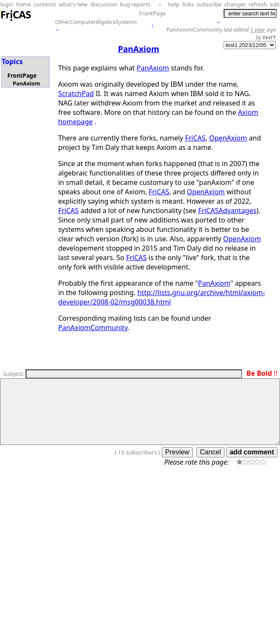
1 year (258, 29)
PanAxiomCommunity (194, 29)
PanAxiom (26, 83)
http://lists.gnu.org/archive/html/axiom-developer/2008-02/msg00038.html (162, 297)
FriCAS (195, 138)
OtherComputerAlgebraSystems (96, 22)
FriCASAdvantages (227, 211)
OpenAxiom (228, 138)
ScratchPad (76, 94)
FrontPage (152, 13)
